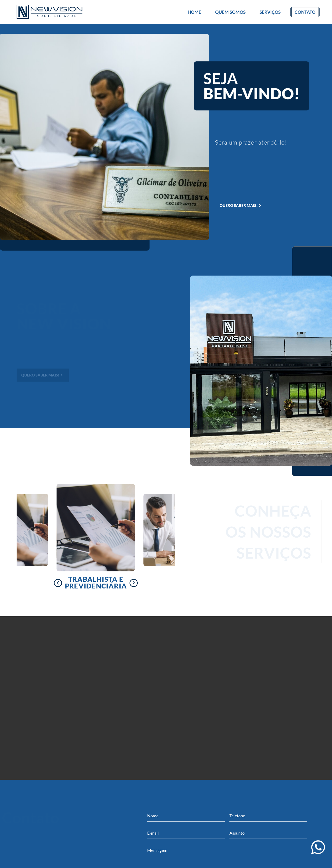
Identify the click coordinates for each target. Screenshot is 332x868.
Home (194, 12)
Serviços (270, 12)
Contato (305, 12)
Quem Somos (230, 12)
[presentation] (58, 583)
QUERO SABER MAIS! (241, 205)
